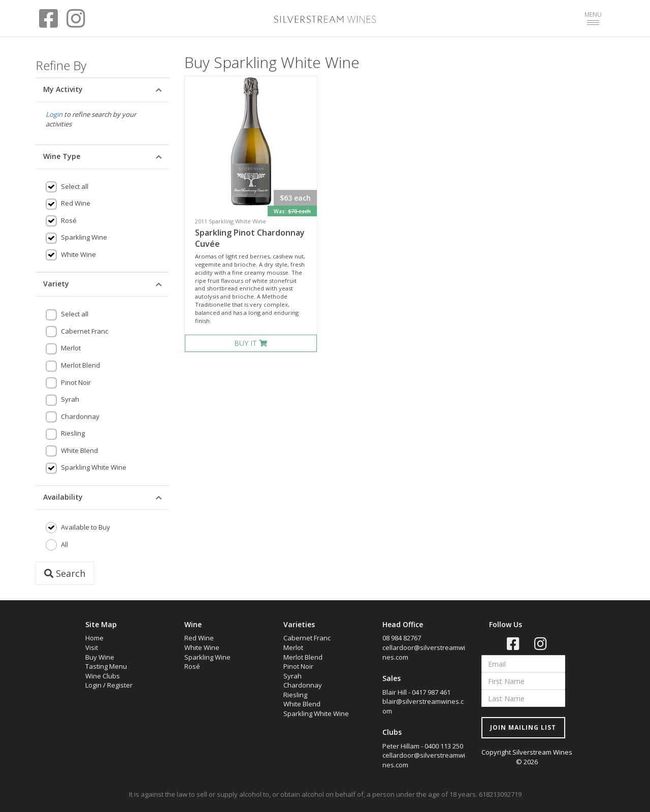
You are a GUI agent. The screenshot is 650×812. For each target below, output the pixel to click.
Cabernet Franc (85, 331)
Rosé (69, 220)
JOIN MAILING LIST (523, 727)
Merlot (71, 348)
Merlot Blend (80, 365)
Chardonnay (80, 416)
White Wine (78, 254)
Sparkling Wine (84, 237)
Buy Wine (100, 657)
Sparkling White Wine (94, 467)
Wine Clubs (103, 676)
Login (54, 114)
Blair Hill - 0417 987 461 (416, 692)
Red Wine (76, 203)
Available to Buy (86, 527)
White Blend (79, 450)
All (64, 544)
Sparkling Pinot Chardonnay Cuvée (250, 238)
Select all (75, 186)
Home (94, 638)
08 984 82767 (402, 638)
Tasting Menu (106, 666)
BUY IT (251, 343)
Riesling (73, 433)
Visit (92, 647)
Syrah (70, 399)
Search (65, 573)
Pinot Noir (76, 382)
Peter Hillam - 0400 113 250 (423, 746)
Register (120, 685)
